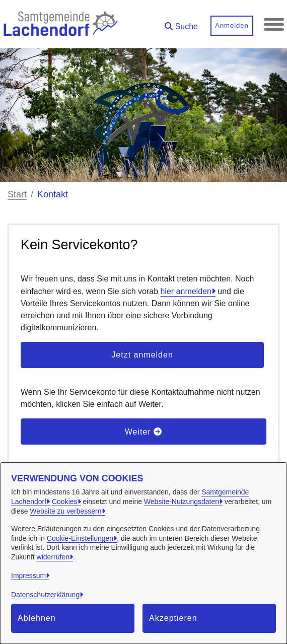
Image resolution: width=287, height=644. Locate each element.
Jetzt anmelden (142, 355)
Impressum (28, 576)
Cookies (65, 502)
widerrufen (53, 557)
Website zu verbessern (65, 511)
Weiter (143, 432)
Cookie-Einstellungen (80, 538)
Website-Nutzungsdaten (182, 502)
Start (17, 194)
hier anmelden (186, 291)
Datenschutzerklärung (45, 595)
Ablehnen (37, 618)
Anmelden (232, 25)
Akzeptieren (173, 618)
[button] (181, 23)
